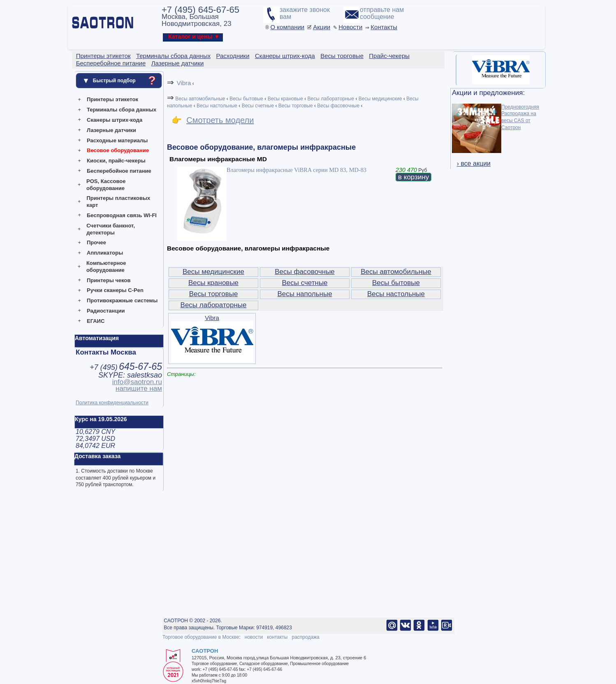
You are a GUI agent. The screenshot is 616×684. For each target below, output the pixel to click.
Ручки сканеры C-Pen (115, 290)
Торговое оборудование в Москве (201, 637)
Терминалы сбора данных (122, 110)
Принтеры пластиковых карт (118, 202)
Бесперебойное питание (119, 171)
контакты (277, 637)
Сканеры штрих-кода (115, 120)
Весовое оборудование (118, 150)
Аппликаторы (105, 253)
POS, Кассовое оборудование (106, 185)
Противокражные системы (122, 300)
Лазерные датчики (111, 130)
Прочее (96, 242)
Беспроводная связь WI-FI (122, 215)
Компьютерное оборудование (106, 267)
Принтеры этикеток (112, 99)
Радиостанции (106, 311)
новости (254, 637)
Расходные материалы (117, 140)
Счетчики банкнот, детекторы (111, 229)
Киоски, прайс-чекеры (116, 161)
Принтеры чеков (109, 280)
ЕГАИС (96, 321)
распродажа (305, 637)
